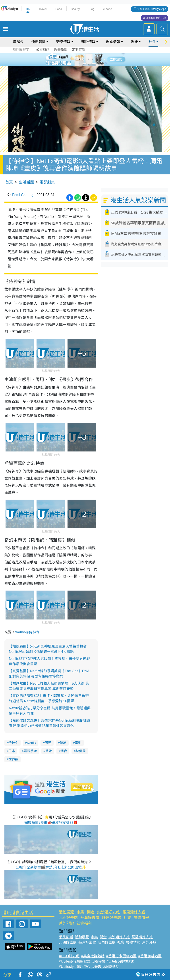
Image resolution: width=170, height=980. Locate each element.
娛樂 (134, 42)
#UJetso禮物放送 (120, 961)
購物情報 (88, 42)
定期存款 (79, 50)
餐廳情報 (141, 918)
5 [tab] (93, 59)
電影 (78, 743)
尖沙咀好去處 (108, 912)
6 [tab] (97, 59)
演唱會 (18, 42)
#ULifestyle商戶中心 (75, 967)
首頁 (9, 182)
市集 (80, 912)
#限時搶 (99, 961)
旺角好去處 (111, 918)
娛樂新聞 (61, 50)
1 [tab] (75, 59)
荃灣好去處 (90, 918)
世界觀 (13, 759)
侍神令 (13, 743)
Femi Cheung (23, 195)
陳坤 (63, 743)
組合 (64, 751)
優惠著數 (39, 42)
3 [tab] (84, 59)
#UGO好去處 (69, 956)
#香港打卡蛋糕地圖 (121, 956)
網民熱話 (66, 937)
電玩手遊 (30, 751)
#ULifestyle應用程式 (75, 961)
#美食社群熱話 (93, 956)
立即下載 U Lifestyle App (152, 9)
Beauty (75, 9)
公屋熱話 (43, 50)
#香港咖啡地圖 (150, 956)
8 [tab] (88, 64)
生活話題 (26, 182)
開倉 (91, 912)
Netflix (32, 743)
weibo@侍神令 (27, 632)
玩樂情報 (63, 42)
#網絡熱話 (111, 967)
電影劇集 (47, 182)
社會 (152, 42)
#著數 (97, 967)
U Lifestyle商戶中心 (155, 18)
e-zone (108, 9)
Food (59, 9)
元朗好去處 (68, 918)
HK (28, 9)
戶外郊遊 (66, 923)
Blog (91, 9)
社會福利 (84, 923)
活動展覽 (66, 912)
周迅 (48, 743)
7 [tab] (84, 64)
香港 (49, 751)
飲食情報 (113, 42)
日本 (12, 751)
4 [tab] (88, 59)
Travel (43, 9)
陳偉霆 (81, 751)
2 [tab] (79, 59)
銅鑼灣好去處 (134, 912)
